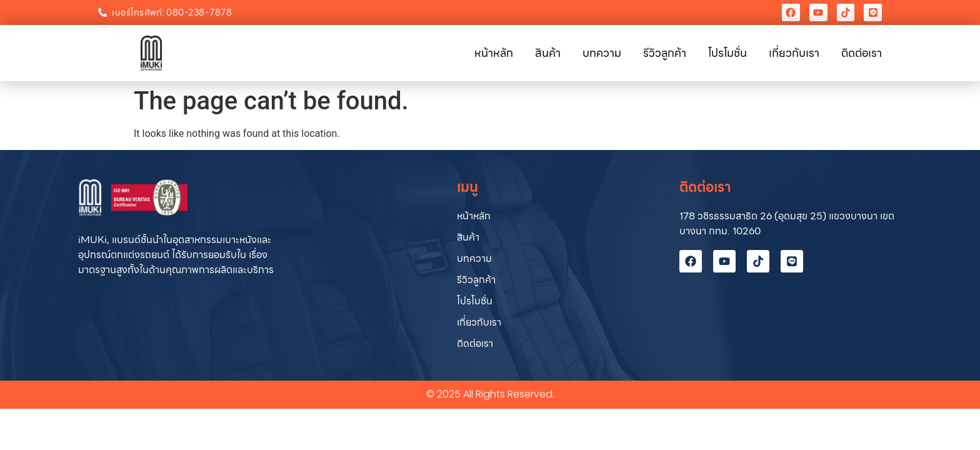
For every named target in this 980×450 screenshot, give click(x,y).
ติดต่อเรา (862, 53)
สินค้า (548, 53)
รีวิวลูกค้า (665, 53)
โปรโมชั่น (727, 53)
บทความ (602, 53)
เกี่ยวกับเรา (794, 53)
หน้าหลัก (494, 53)
